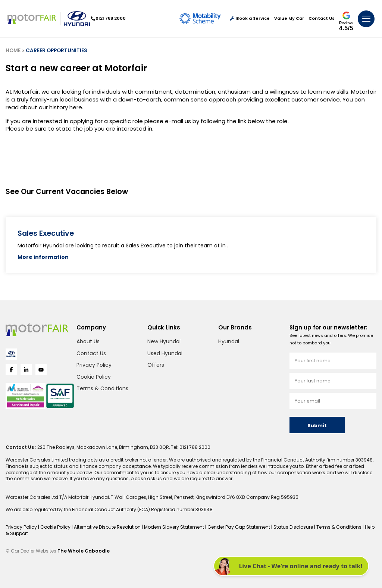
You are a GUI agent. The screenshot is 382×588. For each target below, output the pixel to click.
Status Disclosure (294, 527)
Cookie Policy (94, 377)
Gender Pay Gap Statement (239, 527)
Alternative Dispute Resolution (108, 527)
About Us (88, 341)
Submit (317, 426)
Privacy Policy (94, 365)
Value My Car (289, 18)
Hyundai (229, 341)
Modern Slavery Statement (175, 527)
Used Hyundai (165, 353)
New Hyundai (164, 341)
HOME (13, 51)
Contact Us (322, 18)
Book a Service (250, 18)
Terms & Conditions (102, 388)
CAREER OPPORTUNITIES (57, 51)
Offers (156, 365)
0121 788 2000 (108, 18)
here (76, 107)
